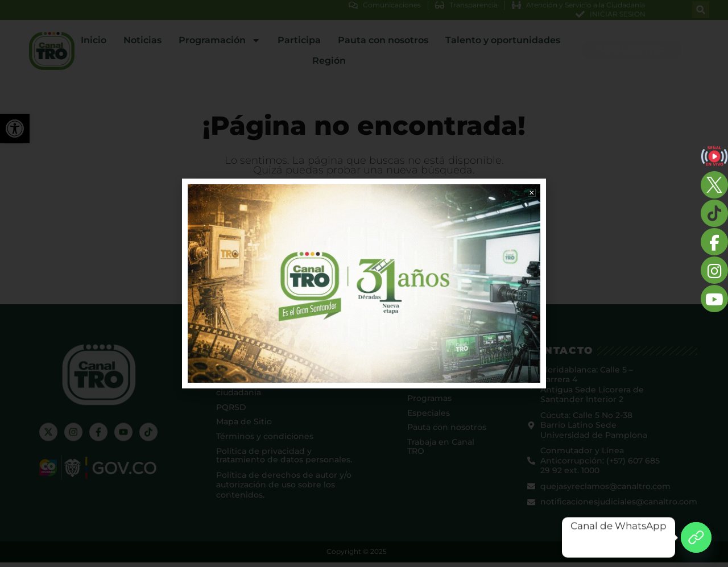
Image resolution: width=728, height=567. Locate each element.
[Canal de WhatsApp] (696, 537)
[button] (530, 194)
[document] (364, 283)
